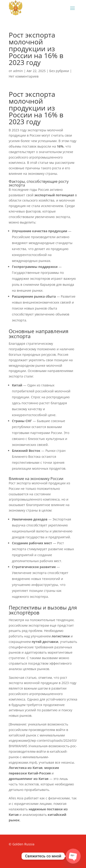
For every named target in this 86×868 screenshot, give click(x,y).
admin (18, 71)
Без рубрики (59, 71)
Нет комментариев (24, 76)
